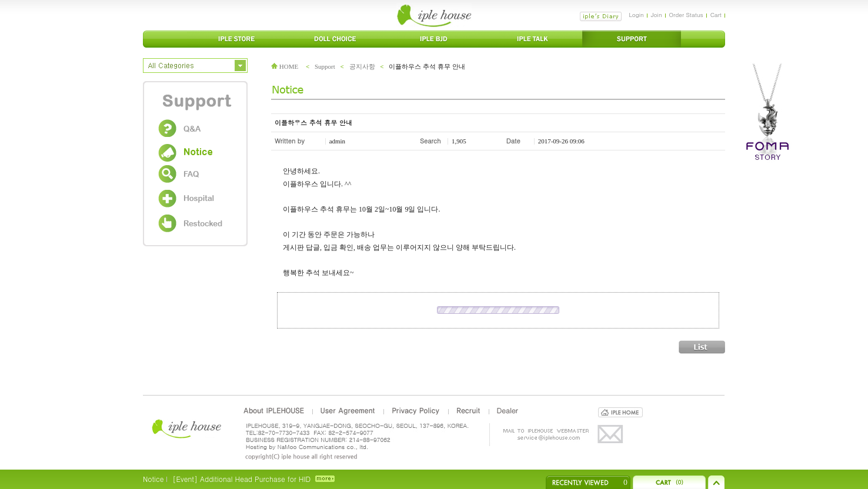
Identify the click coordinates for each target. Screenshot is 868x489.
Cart (716, 15)
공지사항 (362, 66)
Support (325, 66)
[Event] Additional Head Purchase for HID (241, 479)
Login (636, 15)
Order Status (686, 15)
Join (657, 15)
